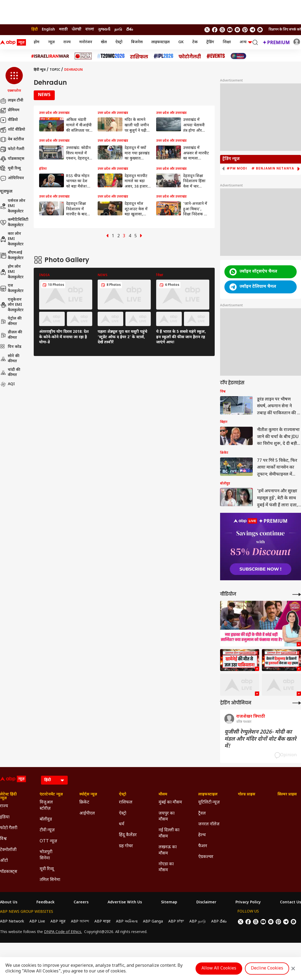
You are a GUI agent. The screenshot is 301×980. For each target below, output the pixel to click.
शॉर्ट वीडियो (13, 130)
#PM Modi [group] (237, 168)
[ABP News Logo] (14, 42)
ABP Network (12, 922)
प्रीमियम (10, 110)
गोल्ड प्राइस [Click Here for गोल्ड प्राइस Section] (247, 795)
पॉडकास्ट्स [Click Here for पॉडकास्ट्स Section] (9, 872)
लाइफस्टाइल (160, 42)
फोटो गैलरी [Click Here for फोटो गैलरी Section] (9, 828)
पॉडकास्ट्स (12, 159)
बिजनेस (137, 42)
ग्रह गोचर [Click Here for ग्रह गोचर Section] (126, 846)
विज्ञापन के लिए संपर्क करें (285, 30)
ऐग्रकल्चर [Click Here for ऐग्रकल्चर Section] (206, 857)
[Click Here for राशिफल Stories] (139, 56)
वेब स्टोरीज (12, 140)
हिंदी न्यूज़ (40, 70)
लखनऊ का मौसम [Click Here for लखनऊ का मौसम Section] (168, 850)
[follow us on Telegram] (252, 30)
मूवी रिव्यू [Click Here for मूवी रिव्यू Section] (47, 869)
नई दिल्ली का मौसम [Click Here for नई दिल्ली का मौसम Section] (169, 833)
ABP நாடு (198, 922)
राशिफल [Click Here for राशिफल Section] (126, 803)
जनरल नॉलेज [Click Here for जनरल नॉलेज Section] (209, 824)
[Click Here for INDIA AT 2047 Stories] (238, 56)
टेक (195, 42)
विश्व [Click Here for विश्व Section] (3, 839)
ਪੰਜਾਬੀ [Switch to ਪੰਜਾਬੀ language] (76, 30)
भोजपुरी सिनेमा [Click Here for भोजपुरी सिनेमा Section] (46, 855)
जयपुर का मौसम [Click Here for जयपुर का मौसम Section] (167, 817)
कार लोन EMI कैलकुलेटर (12, 239)
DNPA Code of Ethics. (63, 932)
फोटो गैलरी (12, 149)
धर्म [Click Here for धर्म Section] (122, 824)
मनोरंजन (86, 42)
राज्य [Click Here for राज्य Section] (4, 806)
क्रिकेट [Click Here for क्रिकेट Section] (84, 803)
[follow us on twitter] (207, 30)
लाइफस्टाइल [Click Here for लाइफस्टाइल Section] (208, 795)
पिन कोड (11, 347)
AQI (7, 384)
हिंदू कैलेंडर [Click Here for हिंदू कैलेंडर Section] (128, 835)
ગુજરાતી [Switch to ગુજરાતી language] (104, 30)
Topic (55, 70)
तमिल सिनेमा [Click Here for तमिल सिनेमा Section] (50, 880)
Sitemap (169, 903)
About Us (9, 903)
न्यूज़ (51, 42)
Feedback (45, 903)
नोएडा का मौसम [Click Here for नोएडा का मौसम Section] (166, 867)
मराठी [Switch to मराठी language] (63, 30)
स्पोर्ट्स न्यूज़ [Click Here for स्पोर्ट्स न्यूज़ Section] (88, 795)
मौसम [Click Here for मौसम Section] (163, 795)
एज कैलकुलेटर (12, 288)
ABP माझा (102, 922)
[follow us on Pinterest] (245, 30)
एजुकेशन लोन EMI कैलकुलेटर (12, 305)
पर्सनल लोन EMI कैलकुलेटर (13, 206)
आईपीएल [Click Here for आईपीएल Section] (87, 814)
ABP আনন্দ (80, 922)
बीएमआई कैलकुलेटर (12, 255)
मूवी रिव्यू (10, 169)
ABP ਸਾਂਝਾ (176, 922)
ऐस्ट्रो (119, 42)
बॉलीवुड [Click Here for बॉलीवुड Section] (46, 820)
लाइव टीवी (12, 101)
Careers (81, 903)
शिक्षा (227, 42)
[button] (14, 80)
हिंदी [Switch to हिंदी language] (35, 30)
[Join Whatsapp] (260, 30)
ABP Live (37, 922)
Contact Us (290, 903)
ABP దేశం (219, 922)
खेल (104, 42)
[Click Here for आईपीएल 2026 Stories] (163, 56)
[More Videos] (297, 594)
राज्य (67, 42)
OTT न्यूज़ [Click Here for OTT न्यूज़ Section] (48, 841)
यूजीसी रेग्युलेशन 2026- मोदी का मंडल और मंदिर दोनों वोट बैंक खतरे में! (260, 739)
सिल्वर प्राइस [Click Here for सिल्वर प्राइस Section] (287, 795)
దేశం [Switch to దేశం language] (130, 30)
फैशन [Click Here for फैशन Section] (203, 846)
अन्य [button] (246, 42)
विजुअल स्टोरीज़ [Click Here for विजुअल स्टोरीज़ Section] (46, 806)
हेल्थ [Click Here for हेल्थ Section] (202, 835)
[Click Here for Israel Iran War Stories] (50, 56)
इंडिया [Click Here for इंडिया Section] (5, 817)
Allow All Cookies (219, 969)
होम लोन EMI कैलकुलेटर (12, 272)
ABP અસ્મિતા (127, 922)
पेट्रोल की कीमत (11, 321)
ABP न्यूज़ (58, 922)
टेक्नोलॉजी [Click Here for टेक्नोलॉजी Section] (8, 850)
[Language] (54, 780)
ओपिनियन (12, 178)
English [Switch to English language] (48, 30)
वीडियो (9, 120)
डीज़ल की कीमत (11, 335)
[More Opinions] (297, 703)
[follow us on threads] (222, 30)
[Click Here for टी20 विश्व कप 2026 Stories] (111, 56)
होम (37, 42)
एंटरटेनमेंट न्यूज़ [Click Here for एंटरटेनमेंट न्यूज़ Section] (51, 795)
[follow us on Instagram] (237, 30)
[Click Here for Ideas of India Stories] (83, 56)
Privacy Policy (248, 903)
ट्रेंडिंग (210, 42)
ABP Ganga (153, 922)
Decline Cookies (267, 969)
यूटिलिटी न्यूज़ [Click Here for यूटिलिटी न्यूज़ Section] (209, 803)
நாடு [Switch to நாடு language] (118, 30)
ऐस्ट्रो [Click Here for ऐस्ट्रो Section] (123, 795)
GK (181, 42)
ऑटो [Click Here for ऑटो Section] (4, 861)
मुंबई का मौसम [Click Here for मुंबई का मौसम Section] (170, 803)
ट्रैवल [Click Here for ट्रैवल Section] (202, 814)
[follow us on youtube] (230, 30)
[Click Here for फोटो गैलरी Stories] (190, 56)
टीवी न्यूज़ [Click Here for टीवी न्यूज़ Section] (47, 830)
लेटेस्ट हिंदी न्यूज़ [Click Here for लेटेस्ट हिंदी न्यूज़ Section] (8, 796)
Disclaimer (206, 903)
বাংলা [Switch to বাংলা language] (90, 30)
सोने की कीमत (10, 359)
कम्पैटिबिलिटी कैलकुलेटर (14, 223)
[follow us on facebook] (215, 30)
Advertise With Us (125, 903)
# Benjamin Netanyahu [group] (276, 168)
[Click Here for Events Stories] (216, 56)
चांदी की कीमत (10, 373)
